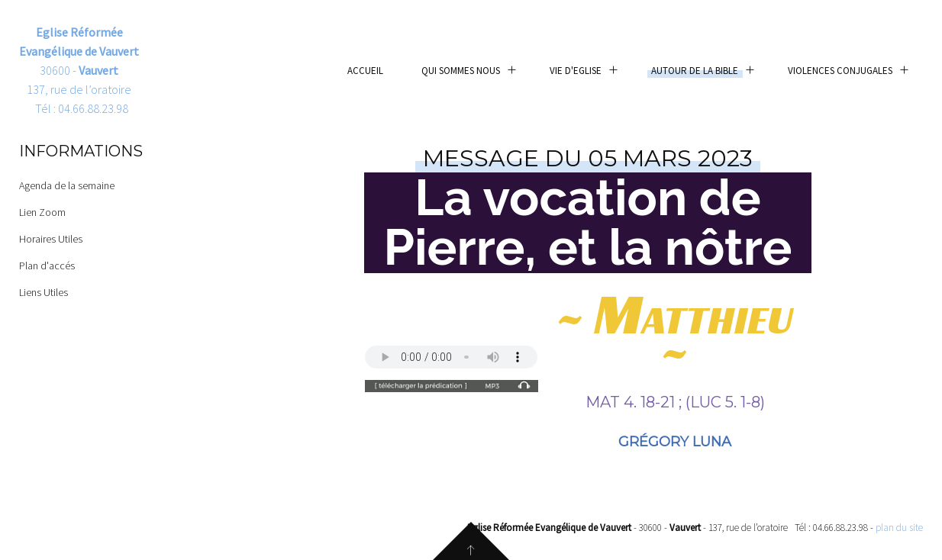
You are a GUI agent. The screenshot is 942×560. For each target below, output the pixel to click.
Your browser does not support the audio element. (451, 357)
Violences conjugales (840, 71)
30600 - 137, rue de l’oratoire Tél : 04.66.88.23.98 (79, 70)
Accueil (365, 71)
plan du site (899, 528)
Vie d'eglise (576, 71)
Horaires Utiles (51, 239)
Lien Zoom (42, 212)
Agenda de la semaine (67, 185)
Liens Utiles (44, 292)
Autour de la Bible (695, 71)
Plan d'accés (47, 266)
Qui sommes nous (461, 71)
